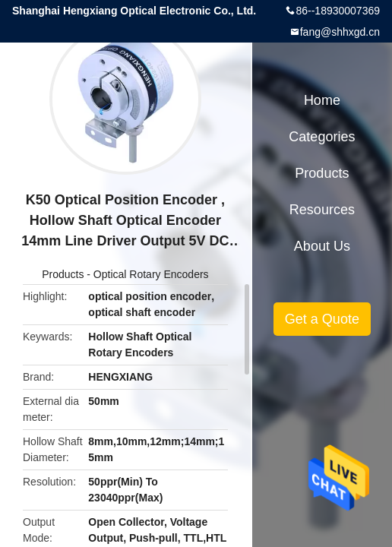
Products (63, 274)
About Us (322, 246)
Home (322, 100)
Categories (322, 137)
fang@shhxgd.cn (340, 32)
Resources (322, 210)
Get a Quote (322, 319)
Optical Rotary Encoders (151, 274)
